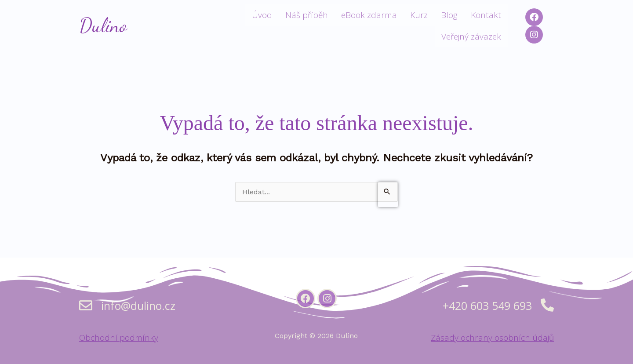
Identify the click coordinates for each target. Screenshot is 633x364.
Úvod (262, 15)
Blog (449, 15)
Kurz (419, 15)
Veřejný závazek (471, 36)
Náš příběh (307, 15)
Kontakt (486, 15)
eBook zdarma (369, 15)
